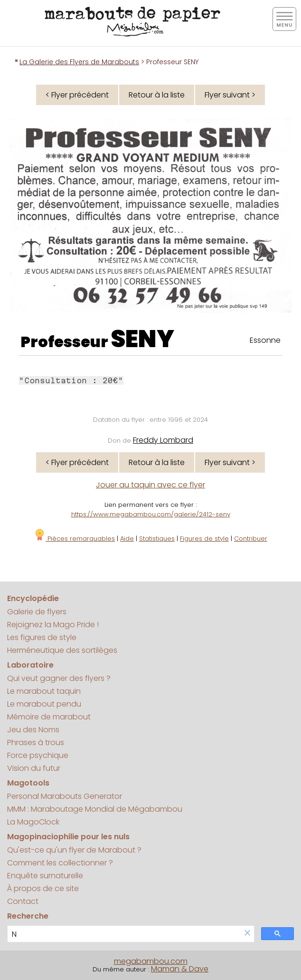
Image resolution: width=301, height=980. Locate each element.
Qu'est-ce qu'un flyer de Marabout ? (74, 850)
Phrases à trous (36, 742)
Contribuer (251, 539)
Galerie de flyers (37, 612)
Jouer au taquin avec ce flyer (150, 485)
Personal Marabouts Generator (65, 796)
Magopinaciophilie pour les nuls (68, 837)
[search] (124, 934)
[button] (247, 934)
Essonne (265, 340)
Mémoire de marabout (49, 717)
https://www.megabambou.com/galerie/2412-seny (151, 514)
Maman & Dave (180, 969)
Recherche (28, 916)
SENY (142, 339)
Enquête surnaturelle (45, 876)
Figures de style (204, 539)
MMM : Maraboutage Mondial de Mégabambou (95, 809)
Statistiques (157, 539)
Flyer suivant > (230, 95)
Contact (23, 901)
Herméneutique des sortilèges (62, 650)
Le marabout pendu (44, 704)
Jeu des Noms (33, 730)
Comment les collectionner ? (60, 863)
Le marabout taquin (44, 691)
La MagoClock (33, 822)
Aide (127, 539)
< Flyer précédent (77, 95)
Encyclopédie (33, 598)
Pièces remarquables (74, 539)
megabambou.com (151, 961)
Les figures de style (42, 637)
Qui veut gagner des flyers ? (59, 678)
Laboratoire (30, 665)
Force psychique (38, 755)
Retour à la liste (157, 95)
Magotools (28, 783)
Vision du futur (34, 768)
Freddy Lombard (163, 440)
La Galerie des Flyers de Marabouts (79, 62)
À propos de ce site (43, 888)
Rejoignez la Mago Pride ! (53, 625)
